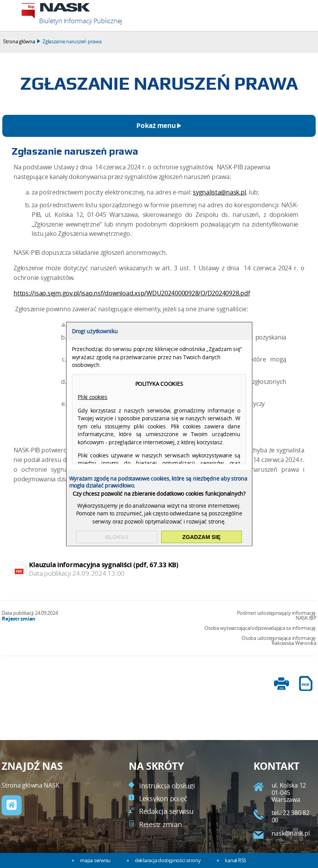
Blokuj (116, 537)
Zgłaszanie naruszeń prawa (72, 42)
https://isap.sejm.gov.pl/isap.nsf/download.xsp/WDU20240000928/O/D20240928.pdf (132, 293)
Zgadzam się (202, 537)
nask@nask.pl (291, 833)
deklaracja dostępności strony (168, 860)
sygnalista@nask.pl (219, 192)
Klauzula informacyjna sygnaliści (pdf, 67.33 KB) (160, 569)
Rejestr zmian (19, 619)
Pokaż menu (156, 125)
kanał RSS (236, 860)
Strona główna (19, 42)
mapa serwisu (95, 860)
